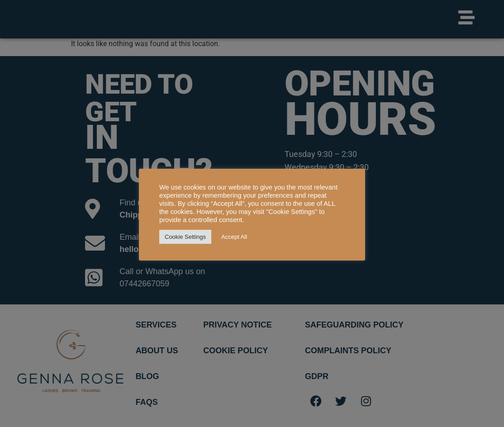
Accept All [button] (234, 237)
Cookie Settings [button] (185, 237)
